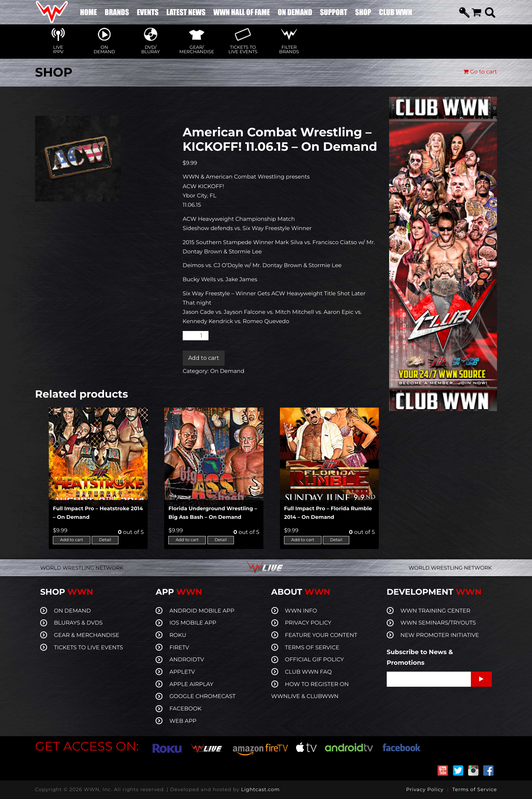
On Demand (227, 371)
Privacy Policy (425, 789)
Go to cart (480, 72)
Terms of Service (475, 789)
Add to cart (204, 358)
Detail (105, 540)
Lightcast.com (260, 789)
